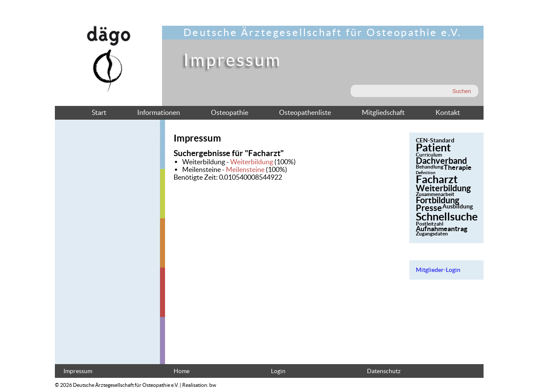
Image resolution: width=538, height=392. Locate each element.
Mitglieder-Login (438, 270)
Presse (429, 208)
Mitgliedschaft (383, 112)
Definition (426, 173)
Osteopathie (230, 112)
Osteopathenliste (305, 112)
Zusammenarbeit (435, 194)
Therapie (458, 167)
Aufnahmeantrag (442, 229)
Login (278, 371)
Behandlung (430, 167)
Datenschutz (384, 371)
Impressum (78, 371)
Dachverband (441, 161)
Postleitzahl (430, 224)
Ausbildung (458, 206)
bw (213, 385)
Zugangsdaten (432, 234)
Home (182, 371)
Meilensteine (245, 169)
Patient (433, 148)
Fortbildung (437, 200)
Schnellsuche (447, 217)
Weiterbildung (252, 162)
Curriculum (429, 155)
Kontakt (448, 112)
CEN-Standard (435, 140)
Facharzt (437, 179)
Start (99, 112)
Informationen (159, 112)
